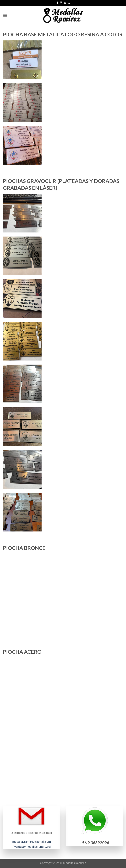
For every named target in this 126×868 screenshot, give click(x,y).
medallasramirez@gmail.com (32, 841)
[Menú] (5, 15)
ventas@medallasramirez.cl (32, 846)
